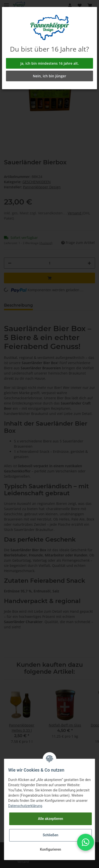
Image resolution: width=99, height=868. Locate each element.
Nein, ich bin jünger (49, 76)
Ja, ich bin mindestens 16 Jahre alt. (50, 63)
